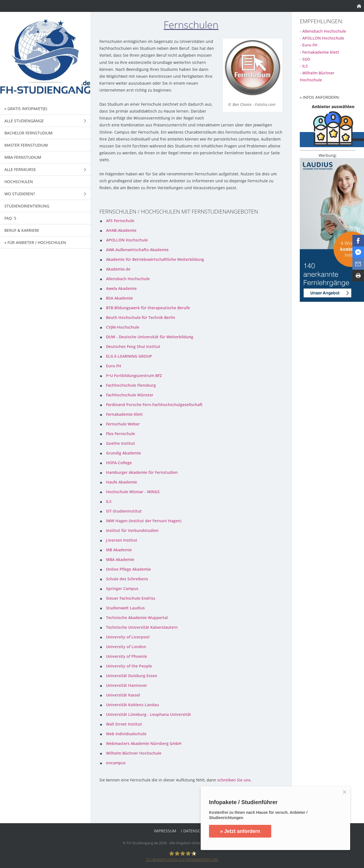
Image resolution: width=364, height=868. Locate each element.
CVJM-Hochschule (123, 327)
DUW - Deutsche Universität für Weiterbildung (150, 337)
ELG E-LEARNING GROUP (129, 356)
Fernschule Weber (123, 424)
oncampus (116, 763)
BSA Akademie (119, 298)
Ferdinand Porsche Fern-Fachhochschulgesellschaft (154, 405)
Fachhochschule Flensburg (131, 385)
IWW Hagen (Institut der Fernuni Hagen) (144, 521)
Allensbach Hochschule (128, 279)
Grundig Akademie (123, 453)
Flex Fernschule (121, 434)
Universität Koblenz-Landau (132, 705)
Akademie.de (118, 269)
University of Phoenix (127, 656)
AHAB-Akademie (121, 230)
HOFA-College (119, 463)
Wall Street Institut (124, 724)
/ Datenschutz (196, 831)
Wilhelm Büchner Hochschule (134, 753)
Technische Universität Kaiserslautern (142, 627)
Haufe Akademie (122, 482)
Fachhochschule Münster (130, 395)
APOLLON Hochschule (127, 240)
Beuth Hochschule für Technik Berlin (141, 317)
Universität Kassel (123, 695)
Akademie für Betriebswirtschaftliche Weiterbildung (155, 259)
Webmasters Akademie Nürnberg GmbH (144, 743)
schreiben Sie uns (234, 780)
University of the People (129, 666)
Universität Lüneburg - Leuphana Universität (149, 714)
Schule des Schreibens (127, 579)
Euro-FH (114, 366)
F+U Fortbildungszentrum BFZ (134, 375)
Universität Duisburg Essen (132, 676)
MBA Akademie (120, 559)
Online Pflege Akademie (128, 569)
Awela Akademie (121, 288)
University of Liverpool (128, 637)
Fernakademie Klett (124, 414)
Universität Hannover (127, 685)
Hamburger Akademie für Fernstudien (142, 472)
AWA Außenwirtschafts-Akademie (137, 250)
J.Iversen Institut (122, 540)
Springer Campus (122, 588)
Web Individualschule (126, 734)
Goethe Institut (121, 443)
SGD (306, 59)
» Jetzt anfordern (240, 831)
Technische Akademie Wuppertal (137, 618)
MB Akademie (119, 550)
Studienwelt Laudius (125, 608)
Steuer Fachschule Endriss (131, 598)
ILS (109, 501)
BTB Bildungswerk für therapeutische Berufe (148, 308)
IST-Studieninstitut (124, 511)
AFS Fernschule (120, 221)
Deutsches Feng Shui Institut (133, 346)
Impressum (165, 831)
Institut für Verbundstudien (132, 530)
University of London (126, 647)
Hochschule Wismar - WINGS (133, 492)
